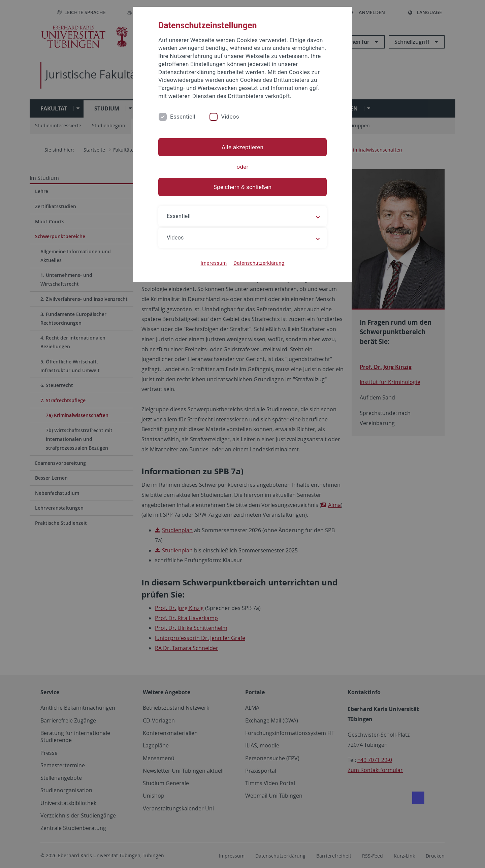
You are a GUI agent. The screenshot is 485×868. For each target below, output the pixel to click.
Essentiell (183, 117)
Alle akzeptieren (243, 147)
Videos (230, 117)
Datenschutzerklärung (259, 263)
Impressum (214, 263)
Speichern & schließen (243, 187)
